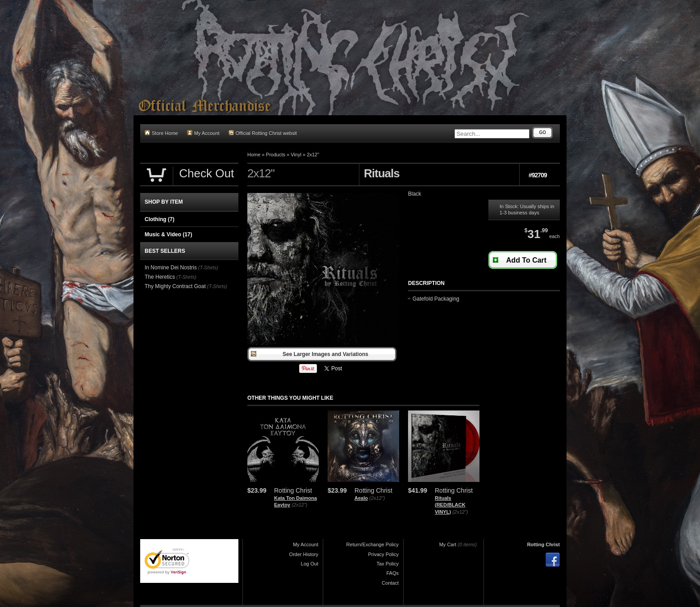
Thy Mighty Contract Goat (175, 286)
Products (276, 155)
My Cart (448, 544)
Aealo (361, 498)
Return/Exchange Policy (373, 544)
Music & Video (168, 234)
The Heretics (160, 277)
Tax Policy (387, 564)
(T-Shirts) (208, 268)
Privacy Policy (383, 554)
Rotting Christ (544, 544)
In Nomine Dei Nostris (171, 268)
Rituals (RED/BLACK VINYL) (450, 505)
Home (254, 155)
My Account (203, 133)
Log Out (310, 564)
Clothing (160, 219)
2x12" (313, 155)
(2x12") (299, 505)
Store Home (161, 133)
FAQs (392, 573)
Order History (304, 554)
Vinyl (296, 155)
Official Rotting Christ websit (263, 133)
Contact (390, 583)
